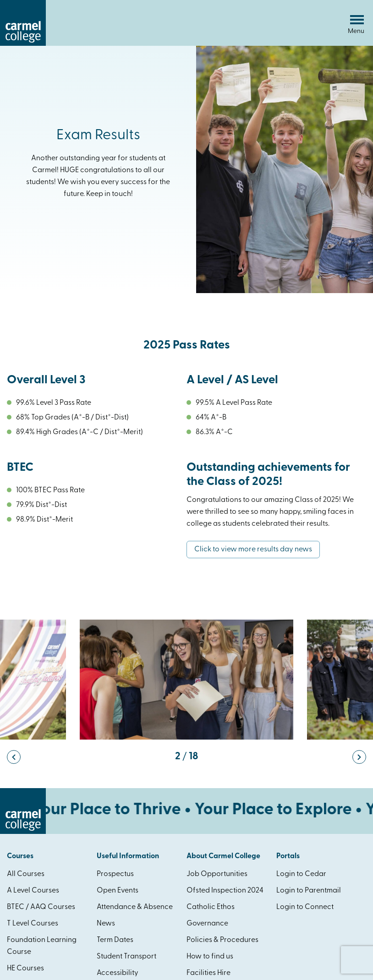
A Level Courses (33, 891)
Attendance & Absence (135, 907)
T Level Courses (33, 924)
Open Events (118, 891)
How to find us (210, 957)
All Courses (26, 874)
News (106, 924)
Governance (207, 924)
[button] (14, 757)
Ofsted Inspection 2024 (225, 891)
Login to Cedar (301, 874)
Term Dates (115, 940)
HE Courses (25, 969)
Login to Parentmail (309, 891)
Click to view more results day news (253, 550)
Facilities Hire (208, 973)
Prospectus (115, 874)
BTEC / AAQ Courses (41, 907)
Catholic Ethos (211, 907)
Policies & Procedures (222, 940)
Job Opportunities (217, 874)
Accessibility (118, 973)
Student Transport (126, 957)
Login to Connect (305, 907)
